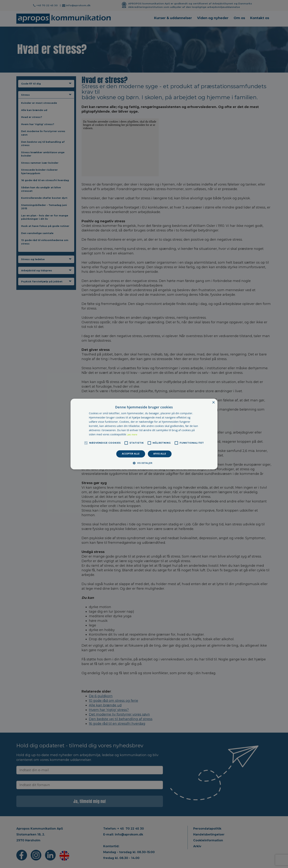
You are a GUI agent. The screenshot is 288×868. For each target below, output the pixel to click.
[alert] (144, 434)
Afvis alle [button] (160, 454)
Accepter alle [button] (131, 454)
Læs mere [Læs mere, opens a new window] (132, 435)
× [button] (213, 403)
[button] (144, 463)
